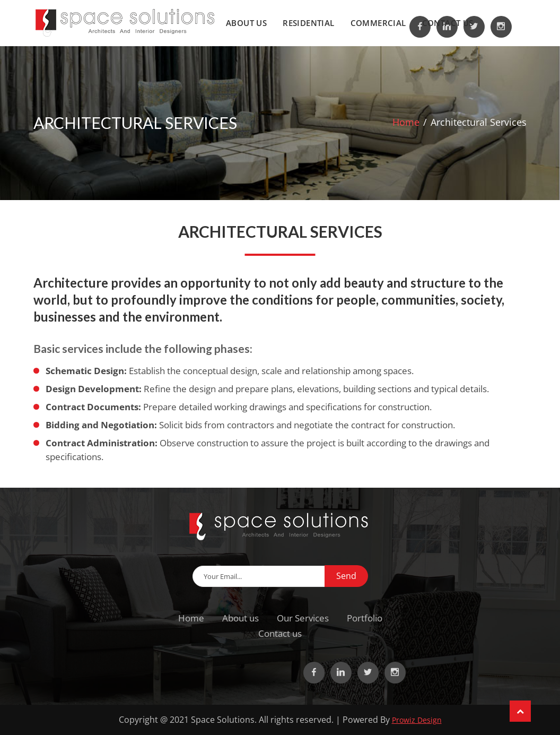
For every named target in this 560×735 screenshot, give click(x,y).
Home (406, 122)
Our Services (303, 618)
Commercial (378, 23)
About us (246, 23)
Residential (308, 23)
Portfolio (365, 618)
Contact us (448, 23)
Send (346, 576)
